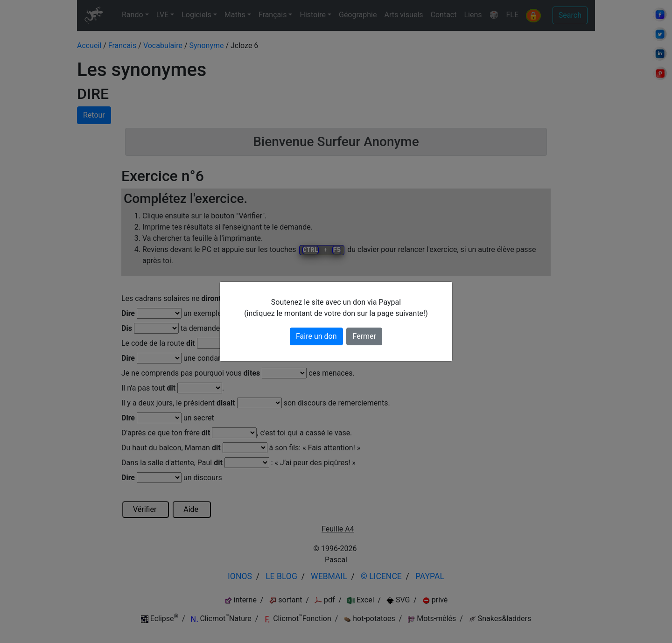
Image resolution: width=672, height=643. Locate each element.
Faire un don (316, 336)
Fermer (364, 336)
